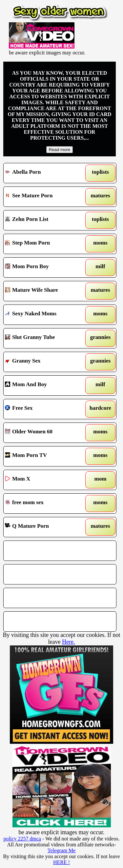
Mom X (45, 480)
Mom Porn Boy (45, 267)
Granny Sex (45, 362)
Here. (68, 642)
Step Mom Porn (45, 244)
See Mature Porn (45, 197)
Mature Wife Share (45, 291)
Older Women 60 (45, 433)
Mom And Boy (45, 385)
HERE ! (61, 862)
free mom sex (45, 503)
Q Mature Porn (45, 527)
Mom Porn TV (45, 456)
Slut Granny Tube (45, 338)
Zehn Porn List (45, 220)
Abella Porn (45, 173)
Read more (60, 150)
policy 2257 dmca (22, 839)
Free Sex (45, 409)
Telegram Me (62, 850)
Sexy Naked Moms (45, 315)
